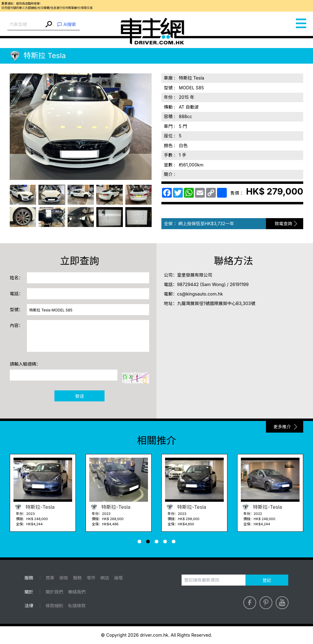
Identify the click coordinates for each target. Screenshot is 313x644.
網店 (105, 578)
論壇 (118, 578)
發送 (80, 396)
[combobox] (26, 25)
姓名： (16, 278)
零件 (91, 578)
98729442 (188, 284)
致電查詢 (283, 223)
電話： (16, 294)
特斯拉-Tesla (34, 507)
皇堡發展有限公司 (195, 275)
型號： (16, 309)
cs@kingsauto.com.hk (200, 294)
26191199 (239, 284)
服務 (77, 578)
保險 (64, 578)
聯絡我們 (77, 592)
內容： (16, 325)
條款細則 (54, 606)
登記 (267, 580)
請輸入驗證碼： (25, 364)
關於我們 (54, 592)
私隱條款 (77, 606)
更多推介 (282, 427)
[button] (139, 542)
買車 (50, 578)
